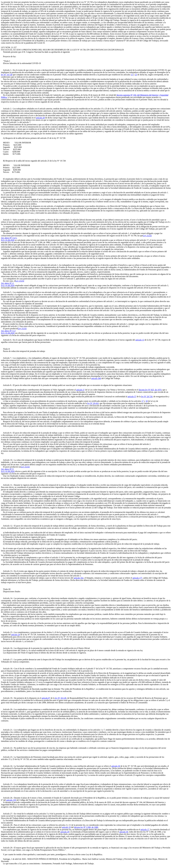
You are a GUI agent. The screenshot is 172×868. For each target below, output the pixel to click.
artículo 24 (16, 635)
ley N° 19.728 (7, 75)
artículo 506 (96, 378)
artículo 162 (79, 578)
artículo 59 (124, 832)
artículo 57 (132, 397)
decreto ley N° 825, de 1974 (150, 390)
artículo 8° (46, 698)
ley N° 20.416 (93, 403)
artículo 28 (40, 118)
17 (143, 401)
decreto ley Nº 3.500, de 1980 (86, 827)
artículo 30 (116, 766)
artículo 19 (66, 827)
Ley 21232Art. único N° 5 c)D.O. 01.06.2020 (14, 331)
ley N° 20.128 (61, 698)
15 (132, 75)
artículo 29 (65, 832)
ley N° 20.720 (147, 397)
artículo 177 (137, 578)
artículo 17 (145, 830)
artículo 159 (11, 800)
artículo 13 (140, 340)
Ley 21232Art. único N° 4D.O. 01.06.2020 (13, 283)
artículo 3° (80, 390)
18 (147, 401)
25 (136, 75)
